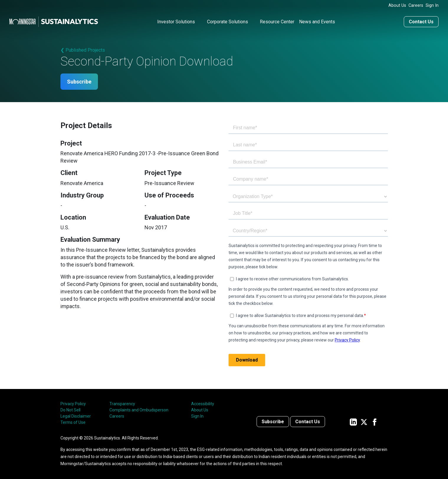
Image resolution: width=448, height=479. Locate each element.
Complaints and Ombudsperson (139, 410)
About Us (397, 5)
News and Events (317, 22)
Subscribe (79, 82)
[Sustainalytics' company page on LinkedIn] (353, 422)
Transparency (122, 404)
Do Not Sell (70, 410)
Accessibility (203, 404)
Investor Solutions (176, 22)
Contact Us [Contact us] (421, 22)
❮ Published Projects (83, 50)
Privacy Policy (73, 404)
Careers (416, 5)
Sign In (432, 5)
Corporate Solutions (228, 22)
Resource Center (277, 22)
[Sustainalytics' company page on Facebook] (375, 422)
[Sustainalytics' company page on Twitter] (364, 422)
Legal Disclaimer (76, 416)
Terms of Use (73, 422)
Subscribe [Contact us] (273, 422)
